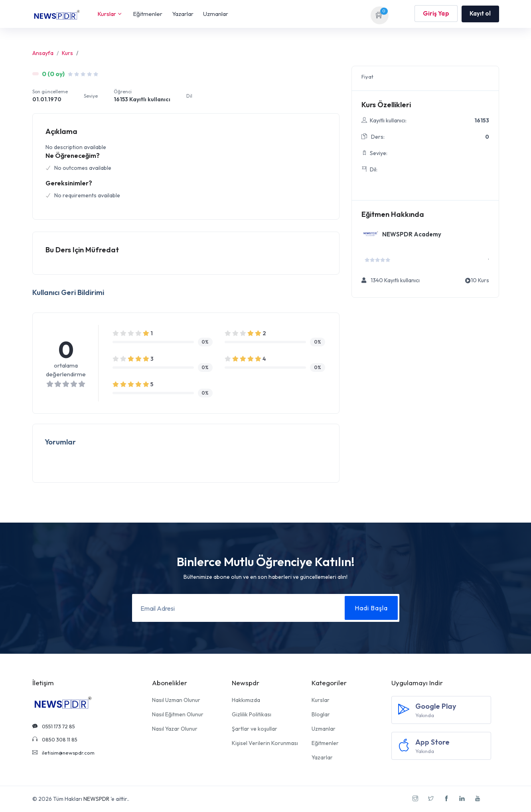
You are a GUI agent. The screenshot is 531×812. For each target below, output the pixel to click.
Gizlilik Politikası (252, 714)
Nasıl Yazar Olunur (175, 729)
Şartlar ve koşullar (255, 729)
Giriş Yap (436, 14)
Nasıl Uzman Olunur (176, 700)
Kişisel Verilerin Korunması (265, 743)
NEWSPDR (96, 799)
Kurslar (109, 14)
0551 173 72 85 (54, 726)
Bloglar (321, 714)
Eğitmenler (148, 14)
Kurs (67, 53)
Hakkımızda (246, 700)
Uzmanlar (216, 14)
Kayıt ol (480, 13)
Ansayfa (43, 53)
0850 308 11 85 (55, 739)
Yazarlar (183, 14)
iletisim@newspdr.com (63, 753)
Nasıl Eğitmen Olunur (178, 714)
